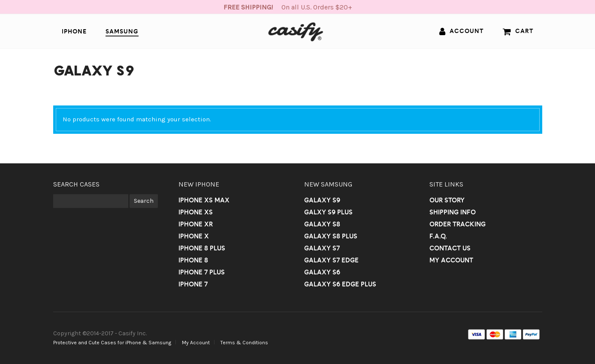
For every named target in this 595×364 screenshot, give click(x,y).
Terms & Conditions (244, 343)
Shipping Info (453, 212)
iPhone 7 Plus (202, 272)
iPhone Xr (196, 224)
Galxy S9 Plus (328, 212)
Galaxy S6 (322, 272)
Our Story (447, 200)
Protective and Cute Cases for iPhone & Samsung (112, 343)
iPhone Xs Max (204, 200)
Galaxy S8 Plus (331, 236)
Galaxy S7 (322, 248)
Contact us (450, 248)
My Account (451, 260)
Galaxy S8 (322, 224)
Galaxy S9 (322, 200)
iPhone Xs (196, 212)
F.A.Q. (438, 236)
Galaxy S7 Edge (331, 260)
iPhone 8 (193, 260)
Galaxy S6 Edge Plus (340, 284)
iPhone (74, 31)
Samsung (122, 31)
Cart (518, 31)
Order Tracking (458, 224)
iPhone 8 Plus (202, 248)
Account (462, 31)
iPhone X (194, 236)
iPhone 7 (193, 284)
